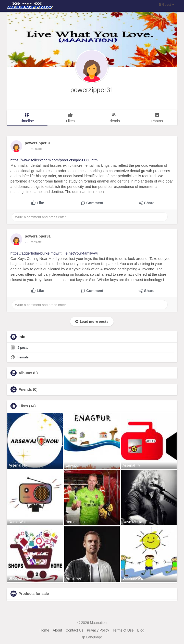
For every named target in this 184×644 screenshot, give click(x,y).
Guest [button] (167, 4)
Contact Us (74, 630)
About (58, 630)
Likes (23, 406)
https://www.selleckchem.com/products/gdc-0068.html (54, 160)
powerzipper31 (92, 90)
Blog (141, 630)
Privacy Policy (98, 630)
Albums (25, 373)
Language (92, 637)
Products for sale (34, 594)
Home (44, 630)
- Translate (35, 149)
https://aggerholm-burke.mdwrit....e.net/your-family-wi (54, 253)
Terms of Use (123, 630)
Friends (25, 389)
